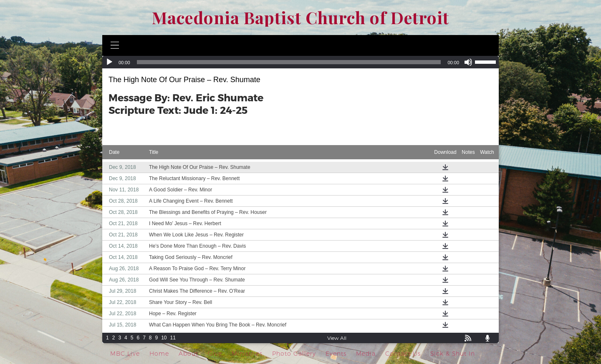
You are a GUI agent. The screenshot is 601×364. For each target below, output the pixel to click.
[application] (300, 62)
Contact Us (403, 354)
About (188, 354)
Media (366, 354)
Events (336, 354)
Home (159, 354)
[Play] (109, 62)
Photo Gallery (294, 354)
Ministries (247, 354)
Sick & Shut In (453, 354)
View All (337, 338)
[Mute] (468, 62)
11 (173, 338)
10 (164, 338)
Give (215, 354)
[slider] (289, 62)
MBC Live (125, 354)
